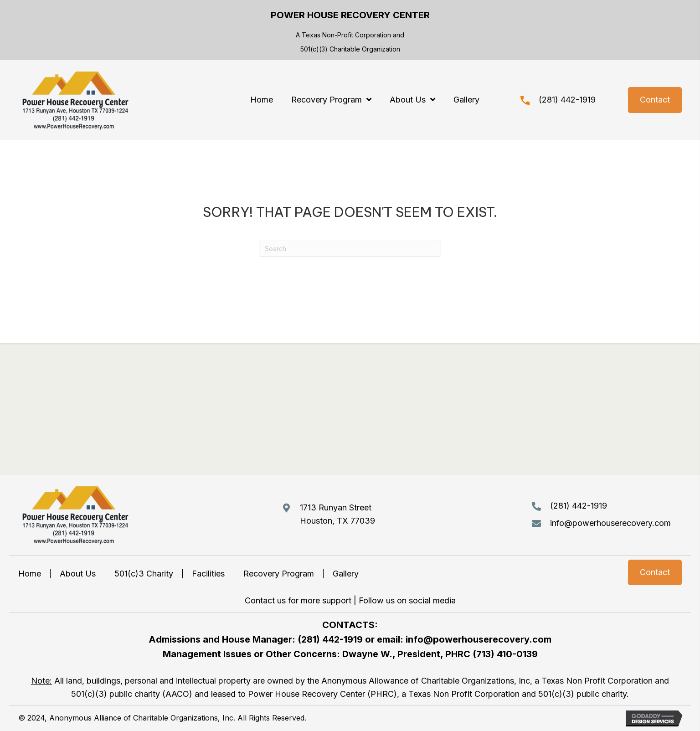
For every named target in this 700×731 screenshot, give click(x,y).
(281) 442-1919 (567, 100)
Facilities (208, 574)
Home (30, 574)
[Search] (350, 249)
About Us (78, 574)
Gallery (346, 574)
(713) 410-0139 (505, 654)
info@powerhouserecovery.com (610, 523)
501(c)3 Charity (144, 574)
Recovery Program (279, 574)
